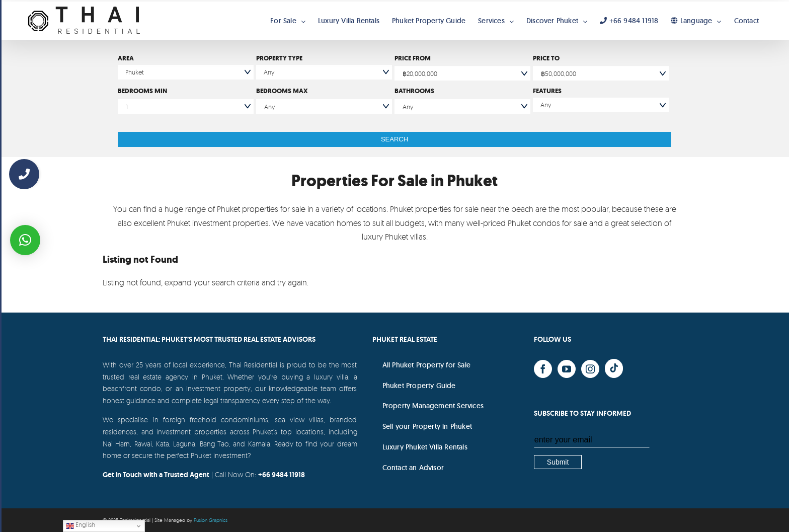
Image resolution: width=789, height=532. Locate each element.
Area (126, 58)
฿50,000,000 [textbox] (559, 73)
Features (547, 91)
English (81, 525)
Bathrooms (414, 91)
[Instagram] (590, 369)
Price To (546, 58)
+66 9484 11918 (282, 475)
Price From (413, 58)
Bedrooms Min (142, 91)
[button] (25, 240)
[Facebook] (543, 369)
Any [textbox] (269, 107)
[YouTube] (567, 369)
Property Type (279, 58)
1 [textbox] (127, 107)
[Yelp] (614, 368)
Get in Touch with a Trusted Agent (156, 475)
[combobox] (462, 73)
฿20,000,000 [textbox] (420, 73)
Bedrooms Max (282, 91)
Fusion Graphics (211, 520)
